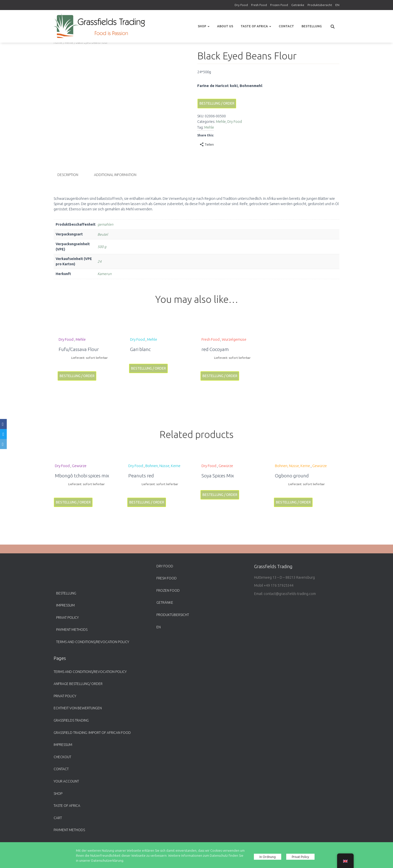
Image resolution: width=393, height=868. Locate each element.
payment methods (72, 630)
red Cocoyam (215, 349)
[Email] (3, 444)
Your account (66, 781)
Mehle (221, 122)
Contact (286, 26)
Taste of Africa (256, 26)
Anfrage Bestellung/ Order (78, 684)
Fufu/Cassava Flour (79, 349)
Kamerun (105, 274)
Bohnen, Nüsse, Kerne (163, 465)
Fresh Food (259, 5)
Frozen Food (279, 5)
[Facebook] (3, 424)
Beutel (103, 234)
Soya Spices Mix (218, 475)
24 (100, 261)
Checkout (62, 757)
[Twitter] (3, 434)
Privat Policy (67, 618)
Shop (204, 26)
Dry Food (241, 5)
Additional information (115, 175)
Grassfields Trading (71, 720)
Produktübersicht (320, 5)
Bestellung (312, 26)
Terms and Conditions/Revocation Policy (93, 642)
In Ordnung (268, 857)
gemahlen (105, 224)
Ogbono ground (292, 475)
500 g (102, 246)
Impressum (65, 605)
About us (225, 26)
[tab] (72, 175)
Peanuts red (141, 475)
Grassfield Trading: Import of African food (92, 733)
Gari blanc (140, 349)
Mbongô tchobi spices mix (82, 475)
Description (68, 175)
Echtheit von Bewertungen (78, 708)
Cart (58, 818)
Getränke (298, 5)
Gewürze (79, 465)
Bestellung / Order (217, 103)
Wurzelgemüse (234, 339)
